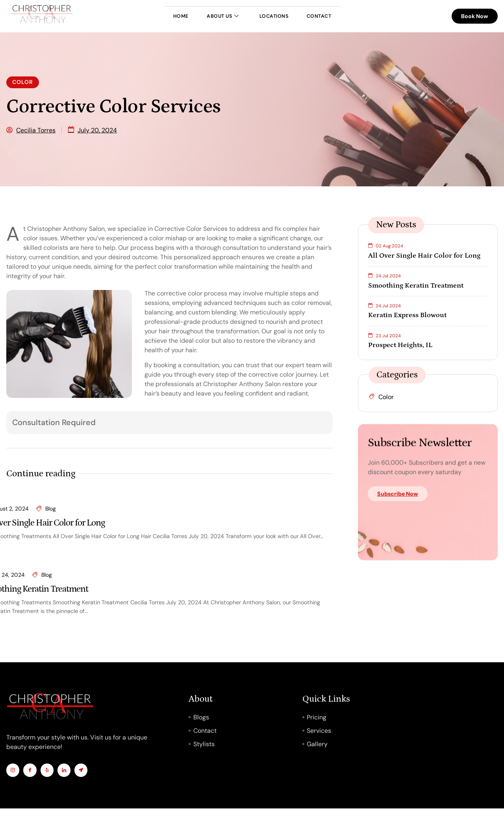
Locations (282, 16)
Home (157, 16)
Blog (51, 609)
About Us (214, 16)
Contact (343, 16)
